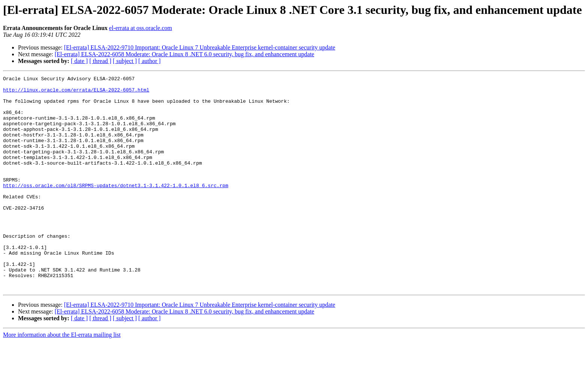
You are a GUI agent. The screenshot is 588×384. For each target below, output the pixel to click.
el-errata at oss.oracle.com (141, 28)
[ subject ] (125, 61)
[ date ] (79, 61)
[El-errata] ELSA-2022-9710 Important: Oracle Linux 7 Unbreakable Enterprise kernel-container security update (200, 47)
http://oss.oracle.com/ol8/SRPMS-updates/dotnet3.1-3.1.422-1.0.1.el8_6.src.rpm (116, 208)
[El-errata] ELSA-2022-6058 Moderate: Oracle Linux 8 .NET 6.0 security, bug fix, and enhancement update (184, 54)
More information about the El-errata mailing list (62, 377)
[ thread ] (100, 61)
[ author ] (150, 61)
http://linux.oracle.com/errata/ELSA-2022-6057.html (76, 93)
